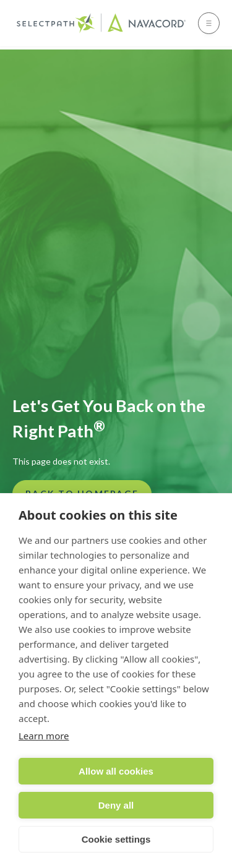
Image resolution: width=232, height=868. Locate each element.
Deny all (116, 805)
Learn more (44, 736)
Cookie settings (116, 839)
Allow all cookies (116, 771)
